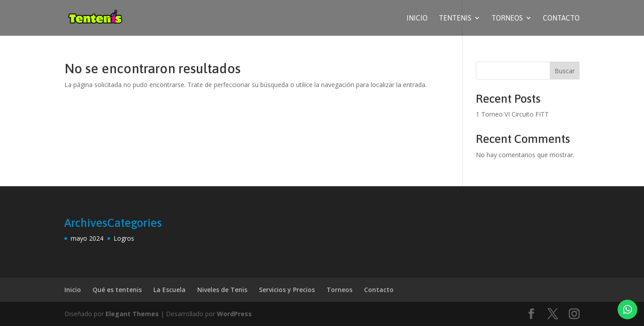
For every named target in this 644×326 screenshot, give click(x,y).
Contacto (561, 18)
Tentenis (455, 18)
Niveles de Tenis (222, 290)
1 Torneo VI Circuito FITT (512, 114)
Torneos (507, 18)
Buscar (565, 71)
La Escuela (169, 290)
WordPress (234, 314)
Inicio (417, 18)
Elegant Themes (132, 314)
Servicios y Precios (287, 290)
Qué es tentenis (117, 290)
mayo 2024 (87, 238)
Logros (124, 238)
